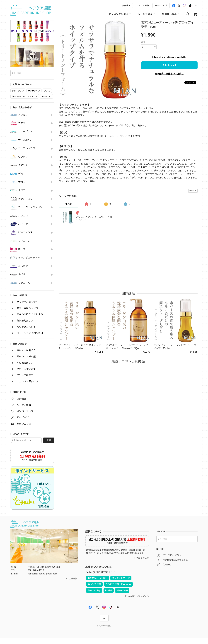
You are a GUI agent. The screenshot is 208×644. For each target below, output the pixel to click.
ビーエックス (25, 238)
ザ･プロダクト (26, 146)
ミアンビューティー (29, 263)
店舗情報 (126, 6)
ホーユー (23, 255)
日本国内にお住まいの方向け (169, 74)
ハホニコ (23, 221)
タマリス (23, 171)
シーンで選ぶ (147, 14)
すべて (69, 204)
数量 (143, 42)
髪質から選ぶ (171, 14)
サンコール (24, 289)
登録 (49, 446)
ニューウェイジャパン (30, 213)
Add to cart (169, 65)
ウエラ (22, 129)
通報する (193, 191)
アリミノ (23, 121)
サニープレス (25, 137)
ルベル (22, 280)
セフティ (23, 163)
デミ (21, 179)
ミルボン (23, 272)
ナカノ (22, 188)
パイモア (23, 230)
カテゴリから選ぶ (120, 14)
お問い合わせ (161, 6)
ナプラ (22, 196)
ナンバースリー (27, 205)
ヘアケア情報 (143, 6)
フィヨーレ (24, 247)
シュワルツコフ (27, 154)
